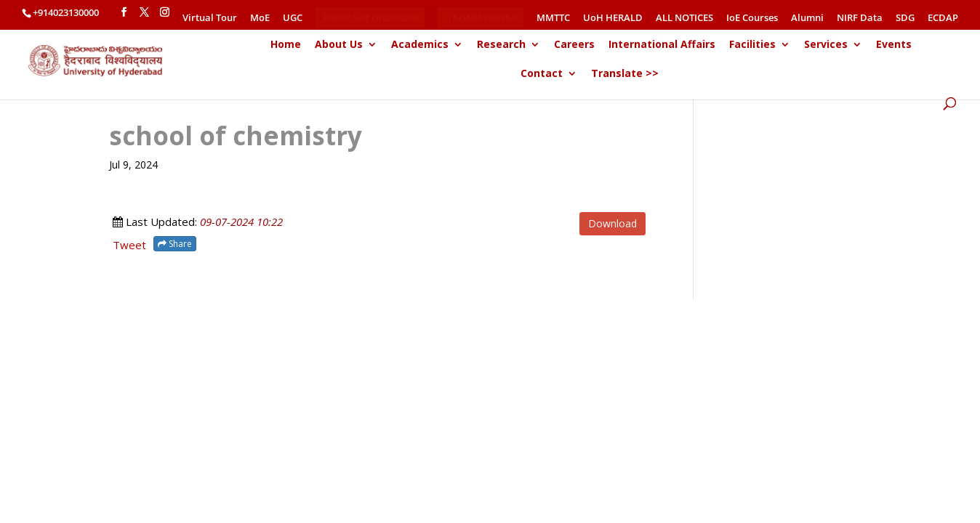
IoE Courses (752, 19)
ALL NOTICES (684, 19)
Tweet (129, 245)
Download (612, 223)
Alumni (807, 19)
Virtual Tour (210, 19)
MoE (260, 19)
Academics (420, 46)
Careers (574, 46)
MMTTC (553, 19)
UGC (293, 19)
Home (286, 46)
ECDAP (943, 19)
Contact (542, 76)
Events (894, 46)
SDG (905, 19)
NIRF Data (860, 19)
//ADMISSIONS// (481, 17)
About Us (339, 46)
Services (826, 46)
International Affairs (662, 46)
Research (501, 46)
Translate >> (625, 76)
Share (175, 244)
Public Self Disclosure (371, 17)
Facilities (752, 46)
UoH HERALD (613, 19)
